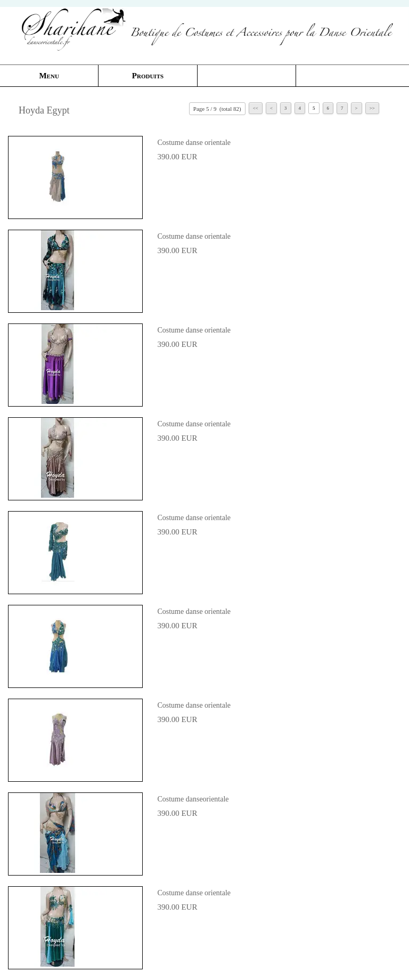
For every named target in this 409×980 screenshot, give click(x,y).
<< (256, 108)
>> (372, 108)
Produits (148, 76)
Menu (49, 76)
